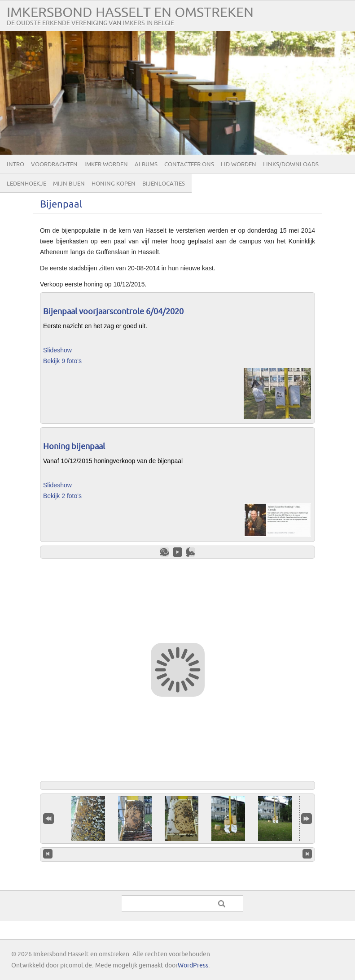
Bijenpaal (61, 205)
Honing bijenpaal (74, 447)
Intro (15, 165)
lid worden (239, 165)
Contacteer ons (189, 165)
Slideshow (57, 350)
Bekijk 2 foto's (62, 496)
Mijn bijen (69, 184)
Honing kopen (114, 184)
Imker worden (106, 165)
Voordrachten (54, 165)
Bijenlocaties (164, 184)
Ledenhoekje (26, 184)
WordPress (193, 965)
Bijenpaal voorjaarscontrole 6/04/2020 (113, 312)
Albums (146, 165)
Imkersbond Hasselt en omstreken (130, 13)
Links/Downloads (291, 165)
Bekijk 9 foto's (62, 361)
